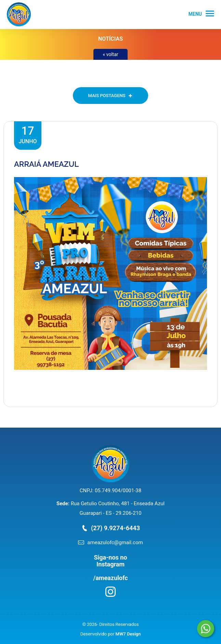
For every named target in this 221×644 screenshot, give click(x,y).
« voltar (110, 54)
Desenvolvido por (110, 634)
